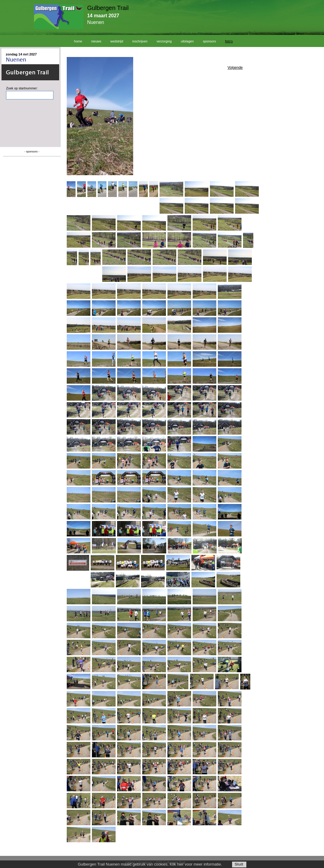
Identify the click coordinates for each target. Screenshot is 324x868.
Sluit (239, 864)
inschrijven (140, 41)
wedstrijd (117, 41)
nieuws (96, 41)
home (78, 41)
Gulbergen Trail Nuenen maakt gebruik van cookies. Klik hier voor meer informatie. (150, 864)
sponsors (209, 41)
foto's (229, 41)
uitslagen (187, 41)
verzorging (164, 41)
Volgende (235, 68)
